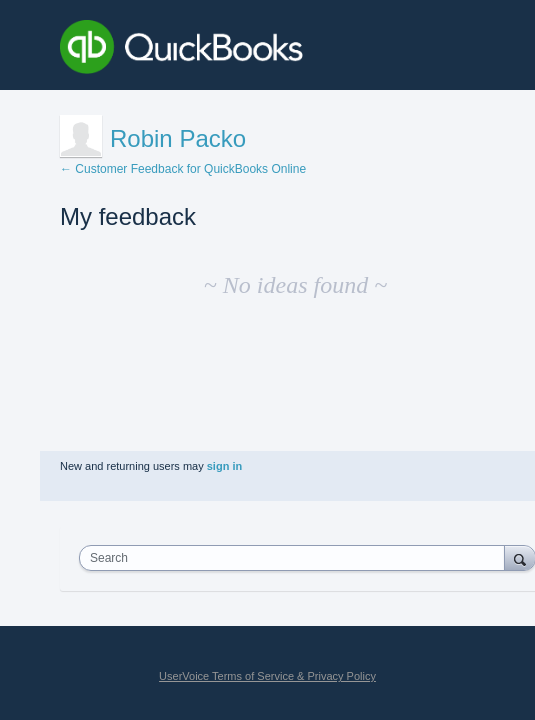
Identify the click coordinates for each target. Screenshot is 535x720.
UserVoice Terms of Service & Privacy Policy (267, 676)
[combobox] (296, 558)
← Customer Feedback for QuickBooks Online (183, 169)
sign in (224, 466)
